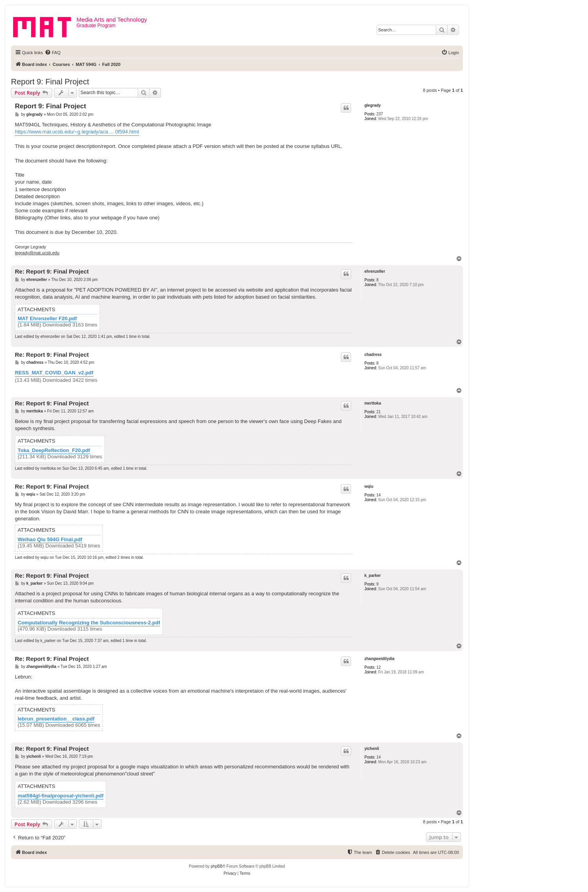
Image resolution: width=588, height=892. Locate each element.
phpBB (217, 866)
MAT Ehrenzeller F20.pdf (47, 319)
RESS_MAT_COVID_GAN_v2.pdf (54, 373)
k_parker (373, 576)
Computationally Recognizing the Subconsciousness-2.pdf (89, 623)
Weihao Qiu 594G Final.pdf (50, 540)
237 (380, 114)
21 (379, 412)
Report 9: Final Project (50, 82)
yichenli (372, 749)
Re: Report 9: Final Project (52, 271)
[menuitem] (53, 53)
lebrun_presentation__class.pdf (56, 719)
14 (379, 495)
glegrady (373, 105)
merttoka (373, 403)
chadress (373, 355)
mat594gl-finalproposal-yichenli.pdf (61, 796)
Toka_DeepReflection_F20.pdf (54, 451)
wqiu (369, 486)
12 (379, 667)
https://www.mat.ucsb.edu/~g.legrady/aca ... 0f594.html (77, 132)
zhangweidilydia (380, 659)
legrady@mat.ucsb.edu (37, 253)
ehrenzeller (375, 271)
